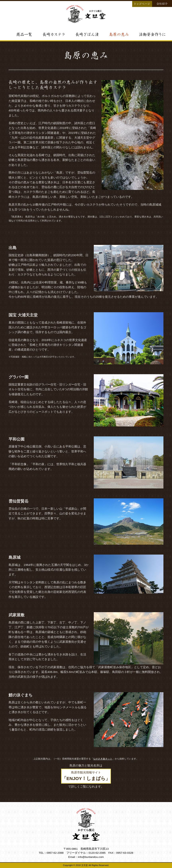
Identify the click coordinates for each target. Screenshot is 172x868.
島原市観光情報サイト (86, 776)
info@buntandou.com (91, 857)
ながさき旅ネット (103, 759)
